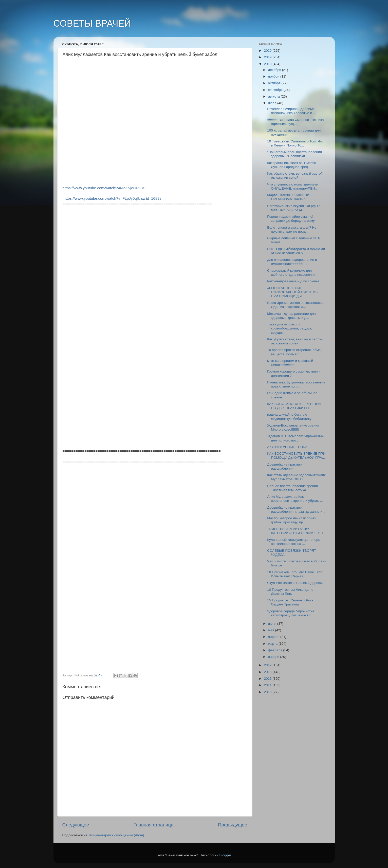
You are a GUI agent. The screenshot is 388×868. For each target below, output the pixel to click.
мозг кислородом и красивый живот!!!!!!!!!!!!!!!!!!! (290, 363)
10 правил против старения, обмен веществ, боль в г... (295, 352)
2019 (268, 57)
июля (273, 103)
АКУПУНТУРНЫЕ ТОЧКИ (287, 447)
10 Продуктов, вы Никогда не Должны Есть (290, 592)
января (274, 657)
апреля (274, 637)
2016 (268, 672)
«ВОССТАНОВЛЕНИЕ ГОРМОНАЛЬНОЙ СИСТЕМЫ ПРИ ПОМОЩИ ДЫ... (293, 292)
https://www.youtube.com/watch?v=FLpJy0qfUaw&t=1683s (113, 198)
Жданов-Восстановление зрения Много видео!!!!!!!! (293, 427)
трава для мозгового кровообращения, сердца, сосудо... (290, 328)
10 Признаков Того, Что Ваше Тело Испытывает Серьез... (295, 574)
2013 (268, 692)
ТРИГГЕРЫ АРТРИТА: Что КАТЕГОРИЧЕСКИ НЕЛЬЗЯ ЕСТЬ (296, 531)
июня (273, 624)
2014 (268, 685)
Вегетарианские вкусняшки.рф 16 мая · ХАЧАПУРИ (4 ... (294, 208)
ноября (274, 76)
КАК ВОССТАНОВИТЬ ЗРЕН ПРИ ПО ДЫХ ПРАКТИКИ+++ (294, 406)
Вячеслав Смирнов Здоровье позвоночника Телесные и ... (291, 111)
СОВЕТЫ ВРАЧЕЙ (92, 23)
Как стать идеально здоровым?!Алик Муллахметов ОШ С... (296, 477)
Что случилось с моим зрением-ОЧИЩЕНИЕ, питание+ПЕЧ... (293, 186)
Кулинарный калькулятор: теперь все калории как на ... (293, 542)
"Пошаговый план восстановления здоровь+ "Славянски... (294, 154)
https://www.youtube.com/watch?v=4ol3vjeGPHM (104, 188)
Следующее (76, 825)
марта (273, 644)
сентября (276, 90)
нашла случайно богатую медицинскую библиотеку (289, 417)
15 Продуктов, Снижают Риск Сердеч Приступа (290, 602)
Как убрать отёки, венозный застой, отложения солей (295, 176)
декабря (275, 70)
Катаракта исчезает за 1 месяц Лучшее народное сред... (292, 165)
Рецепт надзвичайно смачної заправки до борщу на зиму (291, 219)
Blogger (225, 855)
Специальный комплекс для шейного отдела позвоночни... (293, 273)
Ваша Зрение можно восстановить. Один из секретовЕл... (295, 305)
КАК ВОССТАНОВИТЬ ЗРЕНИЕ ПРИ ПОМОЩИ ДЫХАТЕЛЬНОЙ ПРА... (296, 456)
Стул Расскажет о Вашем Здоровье (295, 583)
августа (274, 96)
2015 (268, 679)
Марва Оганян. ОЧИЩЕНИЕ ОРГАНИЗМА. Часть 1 (289, 197)
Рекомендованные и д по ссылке (293, 281)
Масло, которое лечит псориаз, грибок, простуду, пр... (292, 520)
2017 (268, 665)
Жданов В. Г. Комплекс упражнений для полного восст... (295, 438)
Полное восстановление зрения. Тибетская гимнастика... (293, 488)
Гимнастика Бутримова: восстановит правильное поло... (296, 384)
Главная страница (153, 825)
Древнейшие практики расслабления (285, 466)
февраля (276, 650)
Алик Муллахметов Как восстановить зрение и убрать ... (295, 499)
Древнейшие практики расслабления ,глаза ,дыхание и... (296, 510)
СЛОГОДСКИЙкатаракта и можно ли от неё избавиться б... (296, 251)
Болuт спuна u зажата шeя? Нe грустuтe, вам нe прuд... (292, 229)
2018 (268, 64)
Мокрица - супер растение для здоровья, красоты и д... (291, 316)
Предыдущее (233, 825)
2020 (268, 51)
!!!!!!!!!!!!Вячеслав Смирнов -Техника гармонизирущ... (295, 122)
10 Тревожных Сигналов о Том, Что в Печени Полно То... (295, 143)
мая (272, 630)
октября (275, 83)
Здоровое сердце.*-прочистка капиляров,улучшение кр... (291, 613)
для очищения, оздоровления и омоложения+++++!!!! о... (292, 262)
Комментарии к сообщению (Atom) (117, 835)
